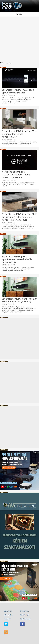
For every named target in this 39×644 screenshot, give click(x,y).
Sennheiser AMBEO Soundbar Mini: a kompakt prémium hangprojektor (19, 134)
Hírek (2, 67)
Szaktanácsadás (26, 619)
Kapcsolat (7, 619)
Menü (19, 14)
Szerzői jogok (25, 615)
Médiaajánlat (24, 611)
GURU (14, 95)
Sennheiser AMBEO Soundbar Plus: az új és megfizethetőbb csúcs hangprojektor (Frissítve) (19, 217)
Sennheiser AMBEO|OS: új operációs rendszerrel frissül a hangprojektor (17, 259)
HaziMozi (6, 2)
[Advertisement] (19, 38)
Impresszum (8, 611)
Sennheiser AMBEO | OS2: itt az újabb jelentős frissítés (18, 91)
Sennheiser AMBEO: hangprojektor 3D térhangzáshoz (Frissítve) (19, 300)
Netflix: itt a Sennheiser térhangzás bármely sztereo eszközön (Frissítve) (16, 175)
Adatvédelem (8, 615)
